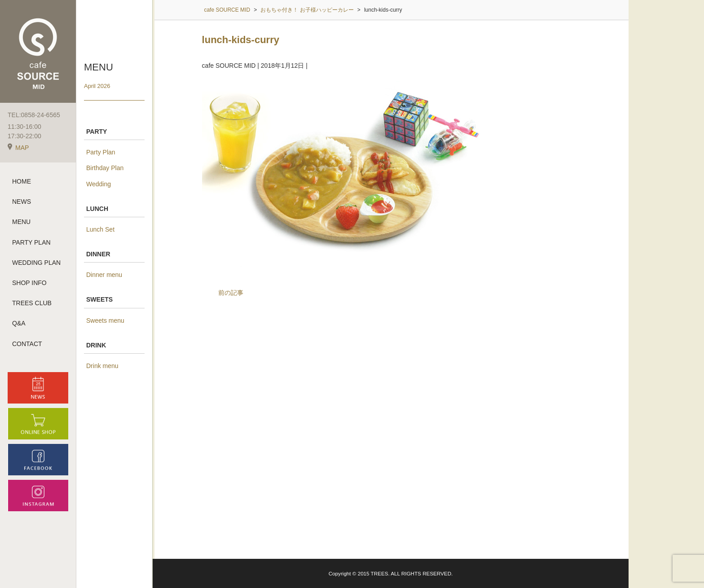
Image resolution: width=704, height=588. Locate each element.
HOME (22, 181)
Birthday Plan (105, 168)
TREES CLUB (32, 303)
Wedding (99, 184)
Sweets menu (105, 320)
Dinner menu (104, 275)
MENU (21, 222)
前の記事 (231, 293)
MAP (18, 148)
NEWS (22, 202)
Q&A (19, 323)
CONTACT (27, 344)
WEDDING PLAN (36, 263)
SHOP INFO (29, 283)
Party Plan (101, 152)
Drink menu (102, 366)
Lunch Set (100, 229)
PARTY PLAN (31, 242)
